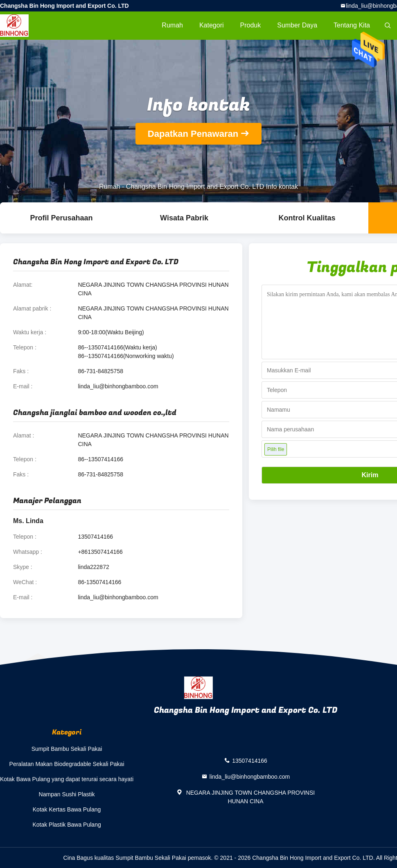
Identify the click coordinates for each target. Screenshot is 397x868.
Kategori (212, 25)
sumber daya (297, 25)
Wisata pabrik (184, 218)
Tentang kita (352, 25)
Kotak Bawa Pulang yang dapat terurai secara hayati (67, 779)
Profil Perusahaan (61, 218)
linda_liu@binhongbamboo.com (118, 386)
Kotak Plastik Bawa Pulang (67, 825)
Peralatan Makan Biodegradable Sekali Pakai (67, 764)
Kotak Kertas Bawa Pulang (67, 809)
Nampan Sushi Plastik (67, 794)
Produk (251, 25)
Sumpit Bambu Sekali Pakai (67, 749)
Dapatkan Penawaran (193, 134)
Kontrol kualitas (307, 218)
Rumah (172, 25)
